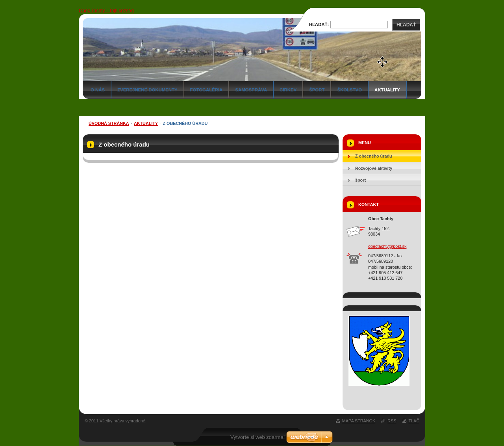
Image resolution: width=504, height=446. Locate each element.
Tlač (414, 421)
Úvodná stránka (109, 123)
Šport (317, 90)
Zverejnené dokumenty (147, 90)
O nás (98, 90)
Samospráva (251, 90)
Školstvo (349, 90)
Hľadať (406, 25)
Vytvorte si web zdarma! (258, 437)
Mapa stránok (359, 421)
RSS (392, 421)
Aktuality (387, 90)
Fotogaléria (207, 90)
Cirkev (288, 90)
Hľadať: (319, 24)
